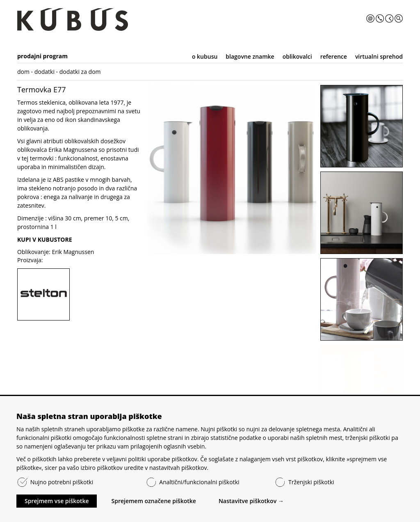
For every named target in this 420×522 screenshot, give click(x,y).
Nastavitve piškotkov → (251, 501)
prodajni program (42, 56)
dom (23, 72)
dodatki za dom (80, 72)
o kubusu (205, 56)
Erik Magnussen (73, 252)
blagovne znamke (250, 56)
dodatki (45, 72)
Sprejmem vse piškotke (57, 501)
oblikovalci (297, 56)
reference (334, 56)
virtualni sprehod (379, 56)
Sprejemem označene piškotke (153, 501)
